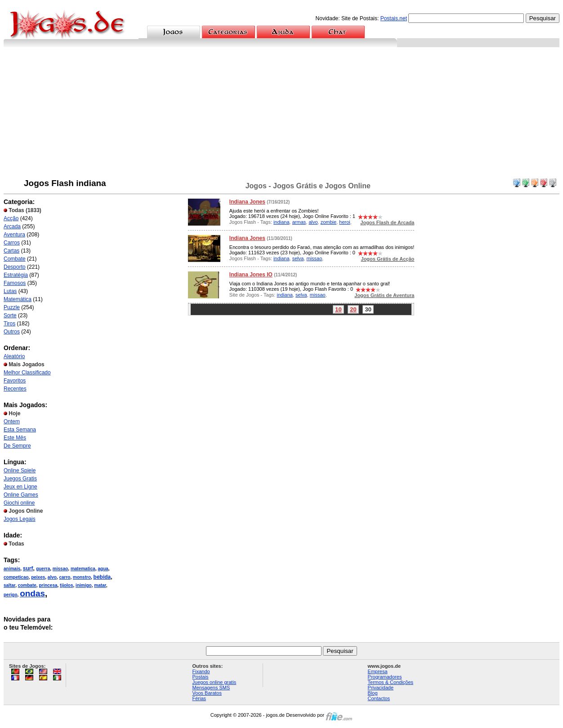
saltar (9, 585)
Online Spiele (20, 471)
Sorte (10, 315)
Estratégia (16, 275)
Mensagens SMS (211, 688)
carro (65, 577)
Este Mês (15, 438)
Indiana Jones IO (251, 275)
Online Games (21, 495)
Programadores (385, 677)
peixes (38, 577)
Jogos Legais (20, 519)
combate (27, 585)
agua (103, 569)
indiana (281, 222)
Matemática (18, 299)
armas (299, 222)
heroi (344, 222)
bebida (102, 577)
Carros (12, 243)
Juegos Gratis (20, 479)
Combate (15, 259)
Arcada (12, 226)
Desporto (15, 267)
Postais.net (394, 18)
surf (28, 568)
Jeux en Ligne (20, 487)
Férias (199, 698)
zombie (328, 222)
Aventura (14, 235)
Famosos (15, 283)
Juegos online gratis (214, 682)
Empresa (378, 671)
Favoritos (15, 381)
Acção (11, 218)
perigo (11, 595)
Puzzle (12, 307)
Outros (12, 332)
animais (12, 569)
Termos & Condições (391, 682)
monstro (82, 577)
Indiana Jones (247, 202)
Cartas (11, 251)
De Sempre (17, 446)
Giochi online (19, 503)
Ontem (12, 422)
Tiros (9, 324)
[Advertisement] (281, 115)
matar (100, 585)
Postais (201, 677)
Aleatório (14, 356)
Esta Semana (20, 430)
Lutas (10, 291)
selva (298, 258)
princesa (48, 585)
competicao (16, 577)
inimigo (84, 585)
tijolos (66, 585)
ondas (32, 593)
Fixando (201, 671)
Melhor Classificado (27, 373)
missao (60, 569)
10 (338, 309)
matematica (83, 569)
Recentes (15, 389)
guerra (43, 569)
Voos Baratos (207, 693)
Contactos (379, 698)
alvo (52, 577)
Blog (373, 693)
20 (353, 309)
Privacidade (381, 688)
